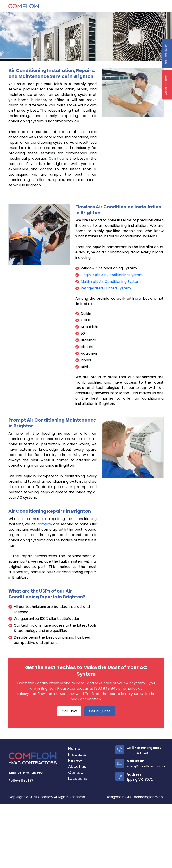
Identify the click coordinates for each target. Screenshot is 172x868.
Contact (76, 772)
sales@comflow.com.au (38, 694)
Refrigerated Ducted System (106, 288)
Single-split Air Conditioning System (112, 275)
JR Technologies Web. (145, 797)
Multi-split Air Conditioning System (111, 282)
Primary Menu (167, 6)
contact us (166, 54)
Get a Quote (100, 711)
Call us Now (166, 85)
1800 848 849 (106, 688)
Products (77, 754)
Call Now (69, 711)
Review (75, 760)
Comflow (57, 158)
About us (77, 766)
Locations (78, 778)
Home (74, 748)
